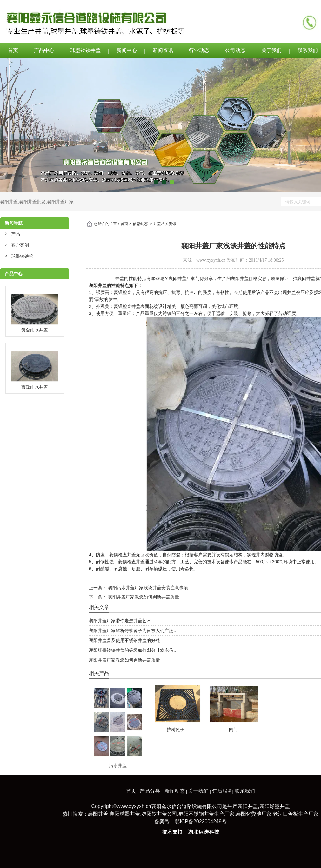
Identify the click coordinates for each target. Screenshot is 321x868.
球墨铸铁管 (22, 256)
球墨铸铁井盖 (85, 50)
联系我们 (245, 791)
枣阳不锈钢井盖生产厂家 (206, 814)
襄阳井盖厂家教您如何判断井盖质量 (143, 597)
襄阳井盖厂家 (60, 202)
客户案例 (20, 245)
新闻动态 (175, 791)
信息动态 (140, 224)
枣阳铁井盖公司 (159, 814)
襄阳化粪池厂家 (254, 814)
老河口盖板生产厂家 (296, 814)
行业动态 (199, 50)
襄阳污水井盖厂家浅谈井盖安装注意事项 (147, 588)
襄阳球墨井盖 (275, 806)
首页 (13, 50)
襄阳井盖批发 (32, 202)
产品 (16, 234)
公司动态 (235, 50)
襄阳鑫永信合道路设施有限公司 (187, 806)
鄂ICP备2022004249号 (201, 821)
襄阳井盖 (9, 202)
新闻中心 (127, 50)
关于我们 (271, 50)
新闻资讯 (163, 50)
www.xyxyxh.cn (211, 260)
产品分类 (150, 791)
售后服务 (222, 791)
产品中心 (44, 50)
